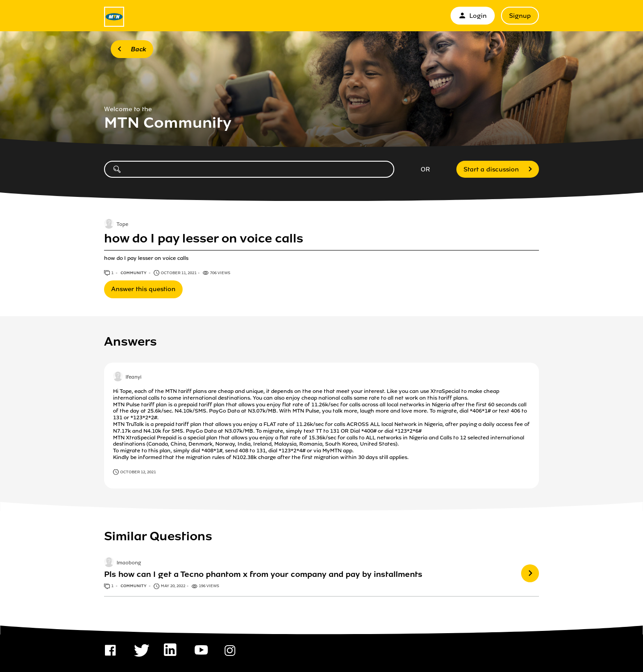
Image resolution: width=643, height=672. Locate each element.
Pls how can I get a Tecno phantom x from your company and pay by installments (263, 574)
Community (134, 273)
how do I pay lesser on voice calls (204, 238)
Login (473, 16)
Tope (122, 225)
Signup (520, 16)
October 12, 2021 (138, 472)
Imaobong (129, 563)
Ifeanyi (134, 378)
